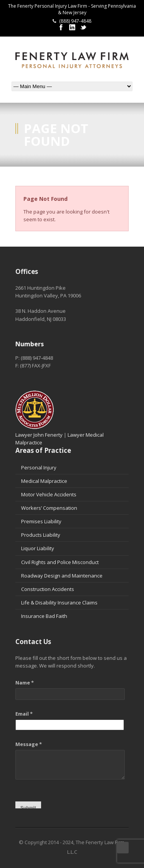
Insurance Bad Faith (44, 616)
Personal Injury (39, 467)
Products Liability (41, 535)
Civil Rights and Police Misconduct (60, 562)
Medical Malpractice (44, 481)
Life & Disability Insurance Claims (59, 603)
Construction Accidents (48, 589)
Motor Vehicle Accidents (49, 494)
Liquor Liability (38, 548)
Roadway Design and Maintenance (62, 576)
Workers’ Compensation (49, 508)
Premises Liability (41, 521)
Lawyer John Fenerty (39, 435)
